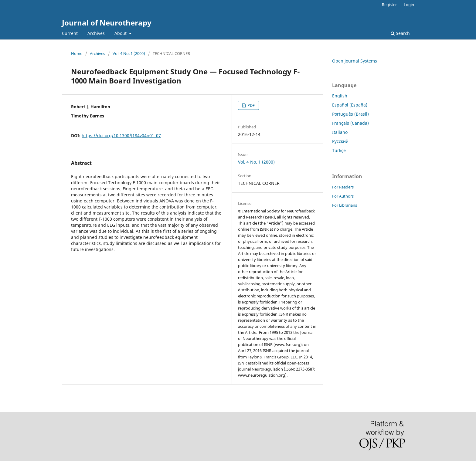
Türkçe (339, 150)
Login (409, 5)
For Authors (343, 196)
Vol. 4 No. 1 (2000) (129, 53)
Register (389, 5)
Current (70, 33)
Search (400, 33)
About (121, 33)
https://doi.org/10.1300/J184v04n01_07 (121, 136)
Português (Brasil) (350, 114)
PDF (251, 105)
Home (77, 53)
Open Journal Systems (355, 61)
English (340, 96)
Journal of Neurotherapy (107, 23)
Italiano (340, 132)
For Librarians (345, 205)
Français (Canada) (350, 123)
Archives (96, 33)
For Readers (343, 187)
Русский (340, 141)
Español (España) (350, 105)
